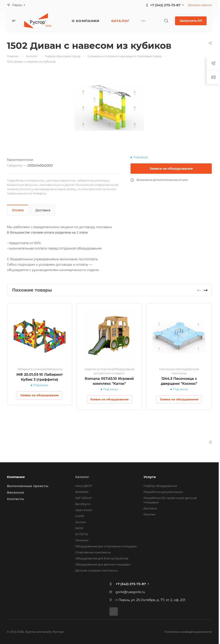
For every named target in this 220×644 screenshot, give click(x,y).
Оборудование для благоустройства (102, 558)
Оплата (18, 210)
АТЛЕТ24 (82, 534)
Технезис (82, 540)
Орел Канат (84, 510)
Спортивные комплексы (93, 552)
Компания (16, 477)
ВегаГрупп (83, 504)
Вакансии (16, 492)
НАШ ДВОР (84, 486)
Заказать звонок (200, 5)
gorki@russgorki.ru (130, 592)
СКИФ (80, 516)
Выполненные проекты (28, 486)
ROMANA (82, 492)
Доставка (43, 210)
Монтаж (149, 514)
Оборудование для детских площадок (103, 564)
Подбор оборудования (160, 486)
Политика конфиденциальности (188, 632)
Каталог (82, 477)
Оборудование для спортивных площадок (106, 546)
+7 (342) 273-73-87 (165, 5)
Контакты (15, 499)
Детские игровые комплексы (96, 570)
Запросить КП (191, 21)
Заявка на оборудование (171, 168)
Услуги (150, 477)
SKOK (79, 528)
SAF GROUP (84, 498)
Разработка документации (163, 492)
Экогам (81, 522)
